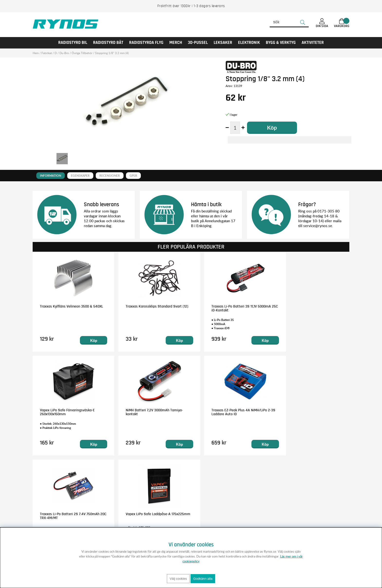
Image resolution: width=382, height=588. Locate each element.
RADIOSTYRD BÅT (108, 43)
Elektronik (249, 43)
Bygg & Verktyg (281, 43)
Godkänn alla (203, 579)
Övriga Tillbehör (82, 53)
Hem (36, 53)
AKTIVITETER (313, 43)
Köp (89, 340)
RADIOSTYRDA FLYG (146, 43)
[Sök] (289, 22)
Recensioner (110, 176)
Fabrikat (47, 53)
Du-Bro (64, 53)
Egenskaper (80, 176)
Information (51, 176)
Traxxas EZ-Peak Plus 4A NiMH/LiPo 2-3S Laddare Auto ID (150, 412)
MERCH (176, 43)
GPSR (133, 176)
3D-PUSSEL (198, 43)
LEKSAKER (223, 43)
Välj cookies (178, 579)
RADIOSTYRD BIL (73, 43)
